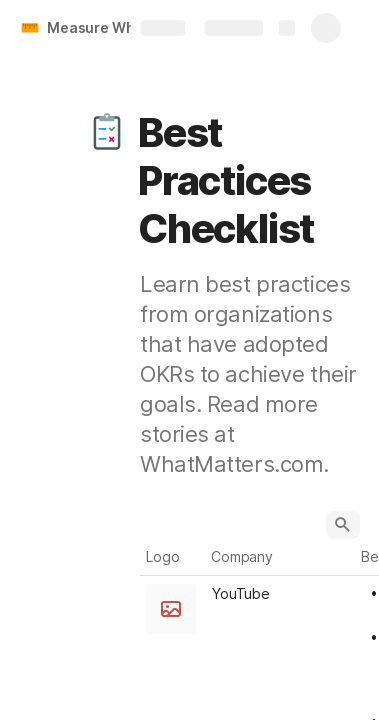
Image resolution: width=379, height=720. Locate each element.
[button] (107, 133)
